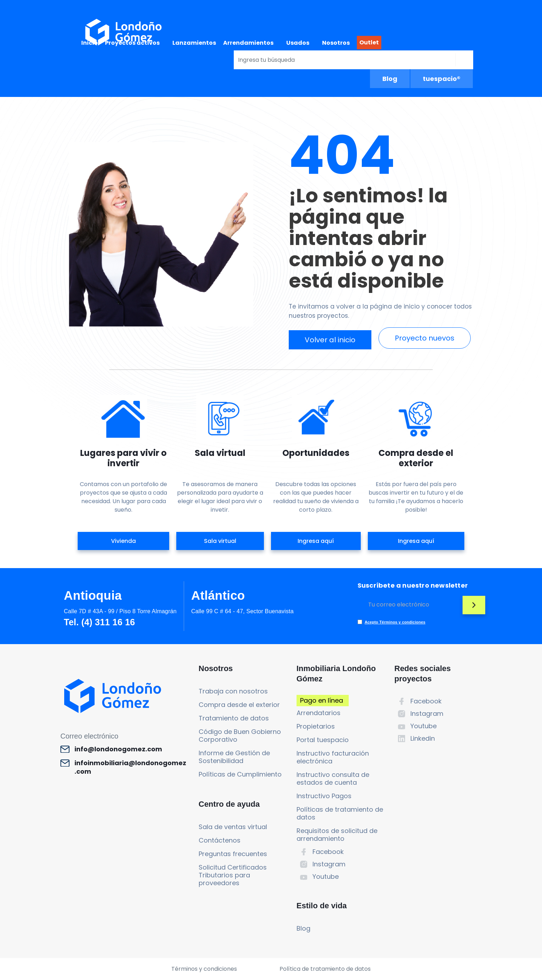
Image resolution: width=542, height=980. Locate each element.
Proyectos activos (132, 43)
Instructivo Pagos (324, 796)
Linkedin (423, 738)
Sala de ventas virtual (233, 827)
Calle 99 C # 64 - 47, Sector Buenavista (242, 611)
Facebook (328, 852)
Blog (390, 79)
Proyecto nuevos (425, 338)
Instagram (329, 864)
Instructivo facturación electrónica (333, 757)
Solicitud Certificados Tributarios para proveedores (233, 875)
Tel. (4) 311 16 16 (99, 622)
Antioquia (93, 595)
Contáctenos (220, 840)
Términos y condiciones (204, 969)
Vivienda (123, 541)
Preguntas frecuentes (233, 854)
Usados (298, 43)
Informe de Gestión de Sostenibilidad (234, 757)
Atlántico (218, 595)
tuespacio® (442, 79)
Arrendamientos (248, 43)
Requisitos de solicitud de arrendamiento (337, 835)
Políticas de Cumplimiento (240, 774)
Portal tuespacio (323, 740)
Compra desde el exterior (239, 705)
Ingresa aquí (316, 541)
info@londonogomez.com (118, 749)
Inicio (90, 43)
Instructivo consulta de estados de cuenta (333, 778)
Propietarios (316, 726)
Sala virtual (220, 541)
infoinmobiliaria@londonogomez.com (130, 767)
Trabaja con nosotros (233, 691)
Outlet (369, 42)
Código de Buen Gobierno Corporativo (240, 736)
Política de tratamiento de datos (325, 969)
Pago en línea (322, 700)
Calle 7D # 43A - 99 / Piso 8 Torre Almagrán (120, 611)
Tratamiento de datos (234, 718)
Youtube (326, 876)
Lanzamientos (194, 43)
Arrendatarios (319, 713)
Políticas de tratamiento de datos (340, 813)
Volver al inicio (330, 340)
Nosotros (336, 43)
